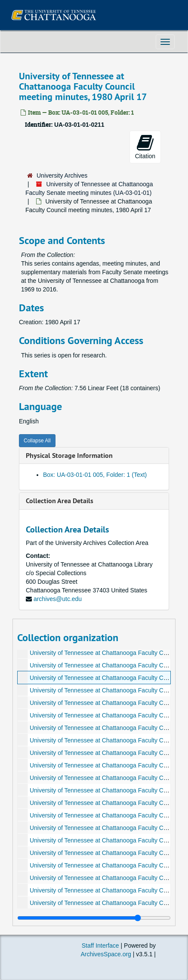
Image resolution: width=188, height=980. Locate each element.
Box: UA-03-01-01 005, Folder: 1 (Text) (95, 475)
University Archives (62, 175)
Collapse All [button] (37, 441)
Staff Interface (100, 946)
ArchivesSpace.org (106, 954)
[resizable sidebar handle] (94, 918)
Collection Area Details (60, 501)
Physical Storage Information (69, 456)
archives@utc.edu (58, 599)
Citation (145, 147)
